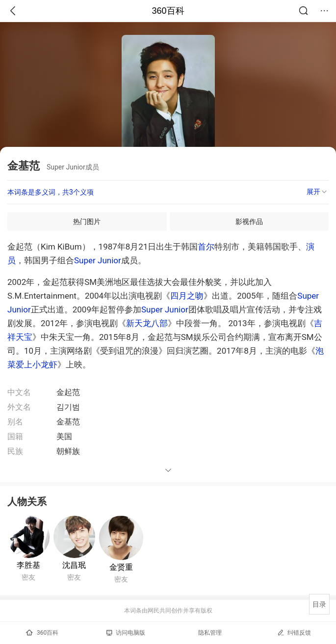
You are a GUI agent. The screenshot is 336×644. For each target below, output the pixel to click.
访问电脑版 (126, 633)
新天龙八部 (147, 323)
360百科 (168, 11)
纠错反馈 (294, 632)
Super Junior (98, 260)
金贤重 (121, 567)
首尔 (206, 247)
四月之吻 (187, 296)
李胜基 (28, 565)
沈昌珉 (74, 565)
